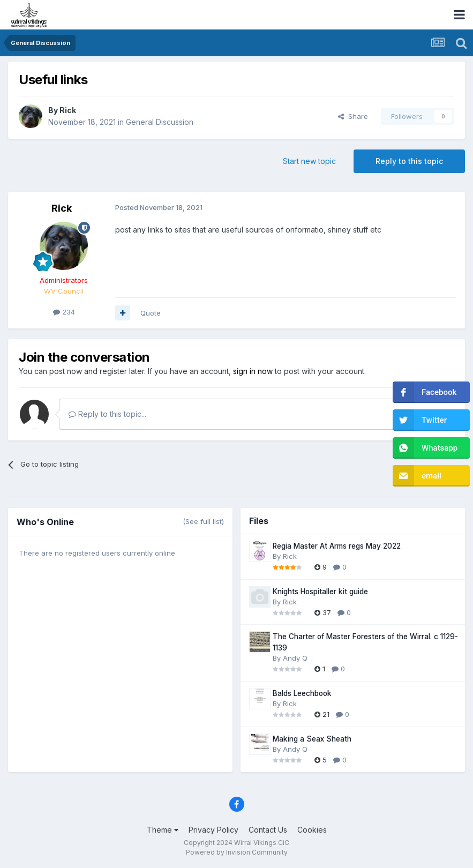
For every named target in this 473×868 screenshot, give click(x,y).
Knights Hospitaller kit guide (320, 592)
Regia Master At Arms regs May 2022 (337, 546)
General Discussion (160, 122)
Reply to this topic (409, 161)
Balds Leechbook (302, 693)
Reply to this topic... (107, 414)
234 (64, 312)
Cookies (312, 830)
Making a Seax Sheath (312, 739)
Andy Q (295, 658)
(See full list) (203, 521)
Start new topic (309, 161)
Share (353, 116)
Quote (151, 313)
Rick (68, 110)
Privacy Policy (213, 830)
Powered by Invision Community (237, 852)
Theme (163, 830)
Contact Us (268, 830)
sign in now (253, 371)
